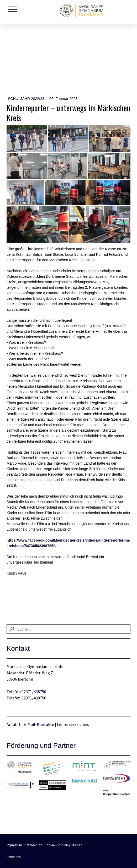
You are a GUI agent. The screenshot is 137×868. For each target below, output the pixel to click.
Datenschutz (33, 845)
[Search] (68, 629)
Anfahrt (14, 724)
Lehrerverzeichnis (73, 724)
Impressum (14, 845)
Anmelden (14, 857)
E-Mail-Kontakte (39, 724)
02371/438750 (34, 692)
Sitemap (77, 845)
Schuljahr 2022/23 (27, 99)
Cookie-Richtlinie (56, 845)
